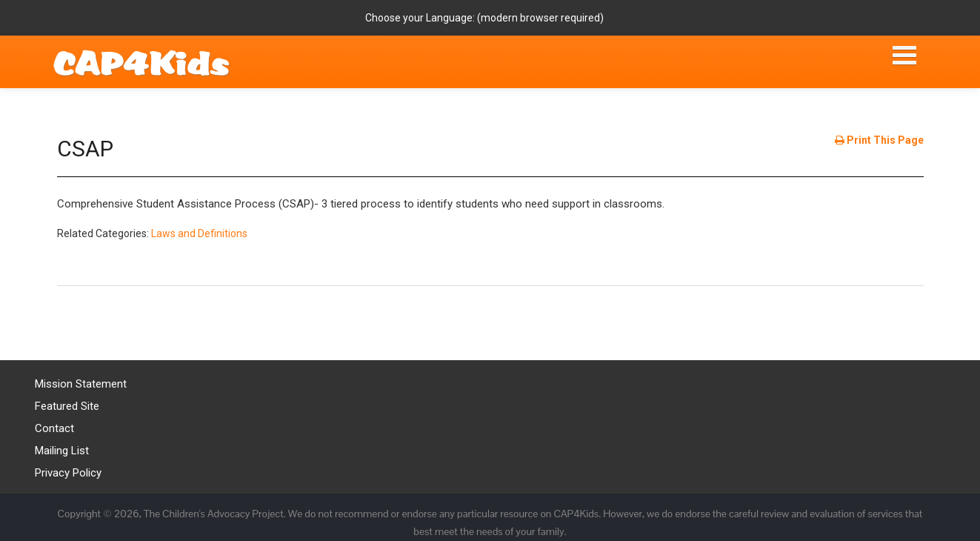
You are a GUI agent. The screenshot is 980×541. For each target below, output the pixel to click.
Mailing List (62, 451)
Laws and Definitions (199, 233)
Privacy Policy (68, 473)
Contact (54, 428)
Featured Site (67, 406)
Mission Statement (81, 384)
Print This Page (879, 140)
